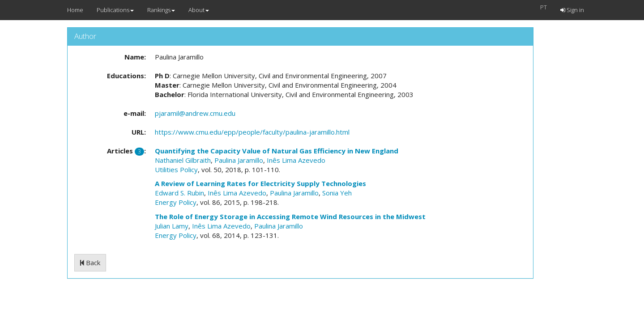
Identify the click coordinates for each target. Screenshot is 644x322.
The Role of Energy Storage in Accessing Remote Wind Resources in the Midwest (290, 216)
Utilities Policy (176, 169)
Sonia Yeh (337, 193)
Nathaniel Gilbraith (183, 160)
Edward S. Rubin (179, 193)
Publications (115, 10)
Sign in (572, 10)
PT (544, 7)
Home (75, 10)
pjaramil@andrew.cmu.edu (195, 113)
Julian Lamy (172, 226)
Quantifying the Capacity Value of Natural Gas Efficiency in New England (277, 151)
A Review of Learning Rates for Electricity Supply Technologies (260, 183)
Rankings (161, 10)
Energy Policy (176, 202)
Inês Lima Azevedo (296, 160)
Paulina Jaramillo (239, 160)
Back (90, 263)
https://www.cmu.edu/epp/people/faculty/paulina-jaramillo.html (252, 132)
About (199, 10)
